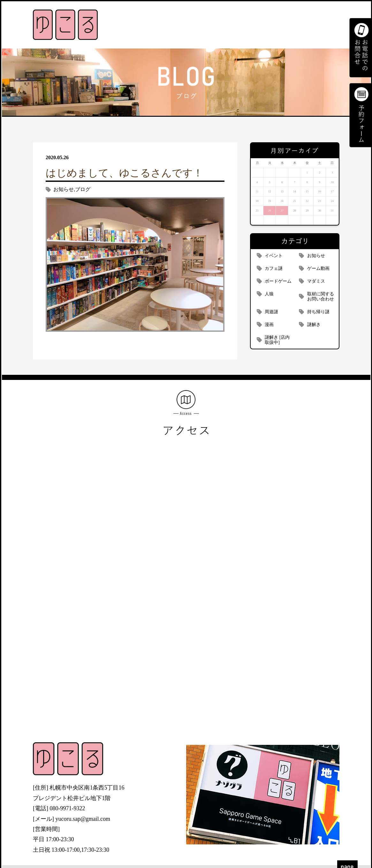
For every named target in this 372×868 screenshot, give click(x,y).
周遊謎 (271, 312)
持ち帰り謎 (318, 312)
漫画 (269, 325)
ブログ (83, 189)
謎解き (314, 325)
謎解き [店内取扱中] (277, 340)
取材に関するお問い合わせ (321, 297)
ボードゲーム (278, 281)
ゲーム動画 (318, 268)
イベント (274, 256)
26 (270, 211)
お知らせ (64, 189)
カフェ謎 (274, 268)
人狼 (269, 294)
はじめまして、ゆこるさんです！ (124, 173)
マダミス (316, 281)
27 (282, 211)
